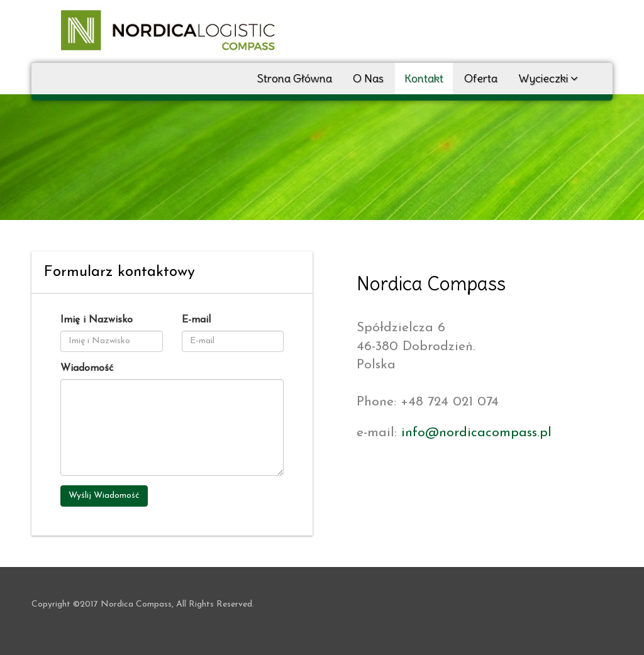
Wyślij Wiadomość (104, 496)
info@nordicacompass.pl (476, 433)
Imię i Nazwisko (97, 320)
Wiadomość (87, 368)
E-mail (196, 320)
